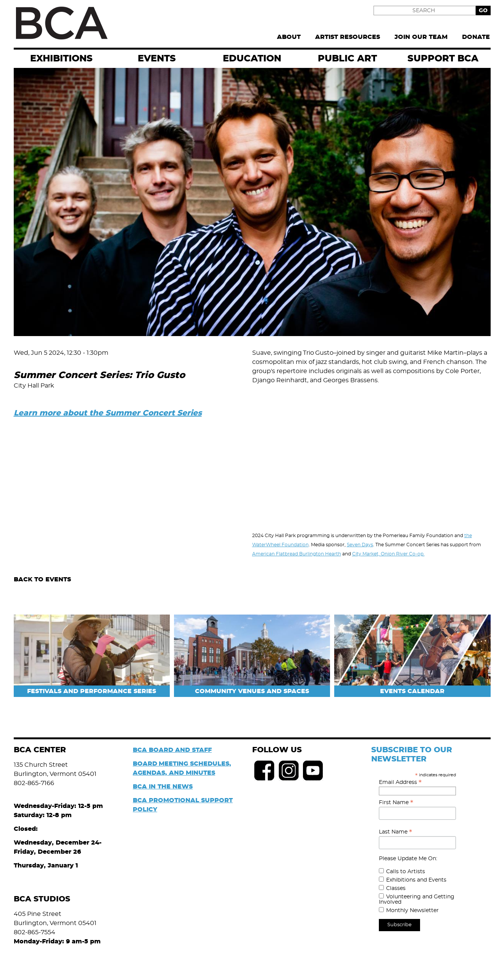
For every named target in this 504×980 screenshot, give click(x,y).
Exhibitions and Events (416, 880)
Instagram (289, 771)
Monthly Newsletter (412, 911)
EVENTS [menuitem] (157, 59)
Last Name (395, 832)
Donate (476, 37)
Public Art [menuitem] (347, 59)
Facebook (264, 771)
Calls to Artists (406, 872)
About (289, 37)
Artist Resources (348, 37)
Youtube (313, 771)
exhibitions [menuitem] (61, 59)
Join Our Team (421, 37)
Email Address (400, 782)
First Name (396, 803)
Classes (396, 888)
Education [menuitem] (252, 59)
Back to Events (42, 579)
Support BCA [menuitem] (443, 59)
